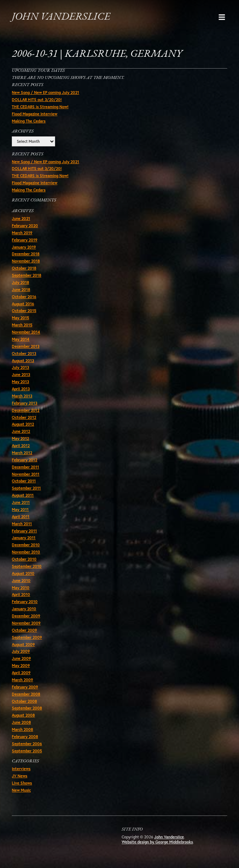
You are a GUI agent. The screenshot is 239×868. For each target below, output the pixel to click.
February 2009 (25, 687)
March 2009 (22, 680)
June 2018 (21, 290)
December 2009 (26, 616)
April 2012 (21, 446)
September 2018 (26, 275)
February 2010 (25, 602)
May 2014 (21, 339)
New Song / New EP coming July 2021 (45, 92)
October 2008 (24, 701)
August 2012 (23, 424)
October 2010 (24, 559)
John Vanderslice (61, 17)
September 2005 (27, 751)
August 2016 (23, 304)
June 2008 (21, 722)
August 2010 (23, 573)
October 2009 (24, 630)
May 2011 (20, 510)
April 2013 (21, 389)
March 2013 (22, 396)
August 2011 (23, 495)
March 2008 (22, 729)
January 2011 (24, 538)
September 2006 (27, 744)
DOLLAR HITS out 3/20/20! (37, 100)
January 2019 (24, 247)
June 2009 (21, 658)
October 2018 (24, 268)
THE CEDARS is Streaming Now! (40, 107)
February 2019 (25, 240)
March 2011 (22, 524)
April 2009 (21, 673)
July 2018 (20, 282)
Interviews (21, 769)
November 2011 (26, 474)
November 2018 (26, 261)
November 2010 (26, 552)
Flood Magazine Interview (35, 114)
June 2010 (21, 581)
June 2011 (21, 502)
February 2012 (25, 460)
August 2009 (23, 644)
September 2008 (27, 708)
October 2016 (24, 297)
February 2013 (25, 403)
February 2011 (24, 531)
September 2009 (27, 637)
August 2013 (23, 361)
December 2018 (26, 254)
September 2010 (27, 566)
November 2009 (26, 623)
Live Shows (22, 783)
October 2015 (24, 311)
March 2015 (22, 325)
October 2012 (24, 417)
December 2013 (26, 346)
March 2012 (22, 453)
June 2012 (21, 431)
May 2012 (20, 438)
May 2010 (21, 588)
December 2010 (26, 545)
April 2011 (21, 517)
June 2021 (21, 219)
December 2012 (26, 410)
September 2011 (26, 488)
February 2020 (25, 226)
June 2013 (21, 375)
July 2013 (20, 367)
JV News (19, 776)
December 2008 (26, 694)
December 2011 (25, 467)
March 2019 (22, 233)
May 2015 (20, 318)
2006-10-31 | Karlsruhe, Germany (97, 54)
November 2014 (26, 332)
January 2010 (24, 609)
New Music (21, 790)
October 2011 (24, 481)
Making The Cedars (29, 121)
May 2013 (20, 382)
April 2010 (21, 594)
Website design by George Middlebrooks (157, 842)
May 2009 (21, 666)
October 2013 (24, 353)
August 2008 (23, 715)
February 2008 (25, 737)
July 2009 (21, 651)
